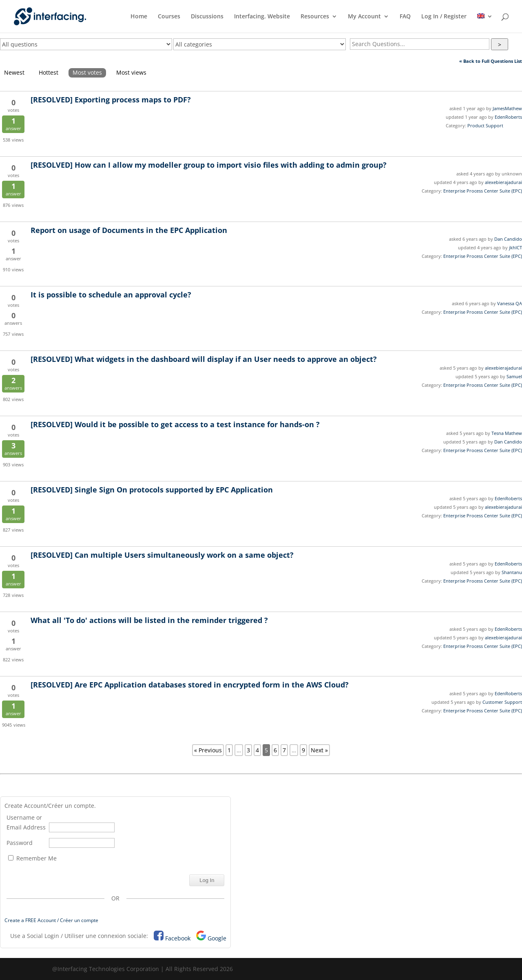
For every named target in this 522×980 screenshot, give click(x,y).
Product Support (485, 125)
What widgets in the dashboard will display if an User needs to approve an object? (204, 359)
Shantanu (512, 572)
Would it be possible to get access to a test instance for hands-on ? (175, 424)
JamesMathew (507, 108)
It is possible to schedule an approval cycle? (111, 295)
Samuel (514, 376)
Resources (315, 17)
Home (139, 17)
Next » (319, 750)
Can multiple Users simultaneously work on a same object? (162, 555)
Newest (14, 72)
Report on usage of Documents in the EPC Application (129, 230)
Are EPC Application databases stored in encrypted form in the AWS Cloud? (190, 685)
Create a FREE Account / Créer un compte (51, 920)
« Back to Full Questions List (491, 61)
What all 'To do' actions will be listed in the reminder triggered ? (149, 620)
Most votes (87, 72)
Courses (169, 17)
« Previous (208, 750)
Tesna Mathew (507, 433)
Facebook (178, 938)
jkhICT (515, 247)
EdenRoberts (508, 117)
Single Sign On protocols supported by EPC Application (152, 490)
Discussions (207, 17)
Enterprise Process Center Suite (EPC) (483, 191)
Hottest (49, 72)
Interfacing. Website (262, 17)
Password (20, 843)
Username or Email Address (26, 822)
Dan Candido (508, 239)
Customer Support (502, 702)
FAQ (405, 17)
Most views (131, 72)
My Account (364, 17)
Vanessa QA (510, 303)
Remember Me (32, 858)
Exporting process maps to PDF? (111, 100)
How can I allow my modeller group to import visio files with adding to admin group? (209, 165)
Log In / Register (444, 17)
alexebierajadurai (503, 182)
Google (217, 938)
